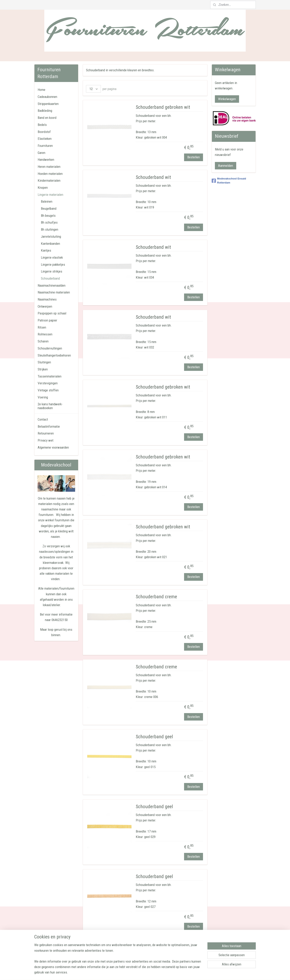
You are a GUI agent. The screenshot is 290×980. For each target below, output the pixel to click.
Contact (43, 419)
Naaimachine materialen (54, 292)
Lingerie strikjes (52, 271)
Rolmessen (45, 334)
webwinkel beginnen (157, 973)
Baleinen (47, 201)
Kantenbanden (50, 244)
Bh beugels (48, 216)
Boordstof (44, 132)
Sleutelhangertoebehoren (54, 355)
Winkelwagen (227, 99)
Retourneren (46, 433)
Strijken (43, 369)
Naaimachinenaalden (52, 285)
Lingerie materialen (50, 195)
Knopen (43, 188)
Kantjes (46, 250)
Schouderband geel (154, 737)
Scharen (43, 341)
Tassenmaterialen (50, 376)
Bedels (42, 125)
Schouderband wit (153, 177)
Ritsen (42, 327)
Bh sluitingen (50, 229)
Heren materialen (49, 167)
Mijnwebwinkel (185, 973)
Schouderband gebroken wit (163, 107)
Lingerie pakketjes (53, 264)
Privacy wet (46, 440)
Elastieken (45, 139)
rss (144, 973)
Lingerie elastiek (52, 257)
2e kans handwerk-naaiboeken (50, 406)
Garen (41, 153)
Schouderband (50, 278)
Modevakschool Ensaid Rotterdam (229, 181)
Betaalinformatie (49, 426)
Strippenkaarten (48, 104)
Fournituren (45, 146)
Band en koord (47, 118)
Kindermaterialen (49, 180)
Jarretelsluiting (51, 236)
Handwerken (46, 160)
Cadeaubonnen (47, 97)
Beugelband (49, 208)
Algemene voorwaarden (53, 447)
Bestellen (193, 157)
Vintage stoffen (48, 390)
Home (41, 90)
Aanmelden (226, 166)
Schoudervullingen (50, 348)
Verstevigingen (48, 383)
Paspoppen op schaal (52, 313)
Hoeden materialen (50, 174)
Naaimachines (47, 299)
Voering (43, 397)
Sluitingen (44, 362)
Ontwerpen (45, 306)
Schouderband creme (156, 597)
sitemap (137, 973)
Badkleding (45, 111)
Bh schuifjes (49, 222)
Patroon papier (47, 320)
